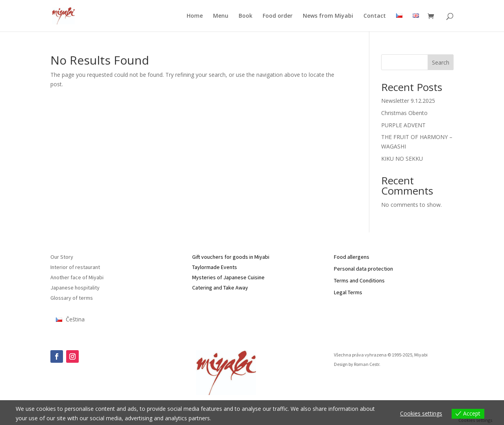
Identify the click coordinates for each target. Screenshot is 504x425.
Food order (278, 16)
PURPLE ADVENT (403, 125)
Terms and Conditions (359, 280)
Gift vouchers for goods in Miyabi (231, 257)
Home (195, 16)
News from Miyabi (328, 16)
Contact (375, 16)
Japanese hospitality (75, 288)
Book (246, 16)
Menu (221, 16)
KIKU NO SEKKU (402, 159)
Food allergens (352, 257)
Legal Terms (348, 292)
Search (441, 62)
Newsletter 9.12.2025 (408, 101)
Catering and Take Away (220, 288)
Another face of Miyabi (77, 277)
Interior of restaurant (75, 267)
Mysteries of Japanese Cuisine (228, 277)
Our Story (62, 257)
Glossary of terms (72, 298)
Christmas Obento (404, 113)
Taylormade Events (215, 267)
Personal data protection (363, 269)
